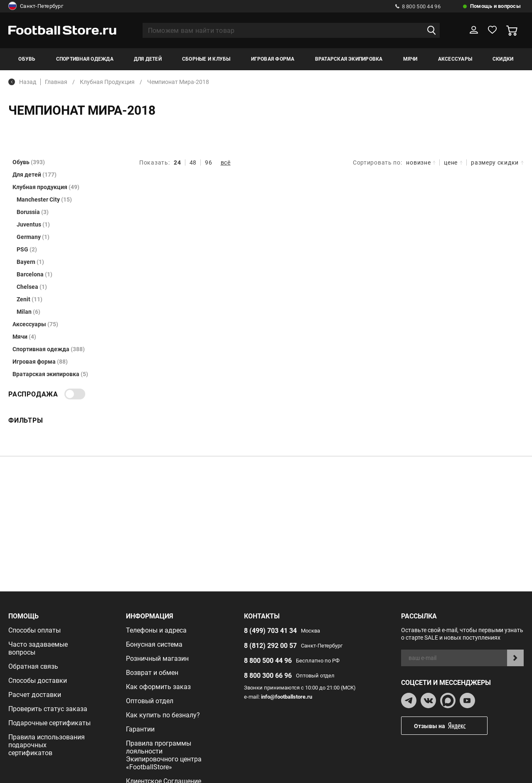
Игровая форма (273, 59)
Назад (22, 82)
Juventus (33, 224)
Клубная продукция (46, 187)
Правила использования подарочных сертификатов (47, 745)
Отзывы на (451, 726)
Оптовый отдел (150, 701)
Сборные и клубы (206, 59)
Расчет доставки (35, 695)
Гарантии (140, 729)
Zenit (30, 299)
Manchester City (44, 199)
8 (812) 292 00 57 (270, 646)
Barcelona (34, 274)
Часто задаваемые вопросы (38, 648)
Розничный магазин (157, 659)
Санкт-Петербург (36, 6)
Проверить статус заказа (48, 709)
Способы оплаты (34, 630)
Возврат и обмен (152, 673)
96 (208, 163)
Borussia (33, 212)
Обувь (27, 59)
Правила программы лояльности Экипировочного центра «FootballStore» (164, 755)
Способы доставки (38, 681)
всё (226, 163)
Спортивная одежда (85, 59)
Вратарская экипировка (349, 59)
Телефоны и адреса (156, 630)
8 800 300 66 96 (268, 676)
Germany (33, 237)
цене (453, 163)
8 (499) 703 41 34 (270, 631)
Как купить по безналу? (163, 715)
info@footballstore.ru (287, 697)
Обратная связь (33, 666)
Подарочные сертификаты (49, 723)
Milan (28, 312)
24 (177, 163)
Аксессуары (455, 59)
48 (193, 163)
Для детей (148, 59)
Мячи (410, 59)
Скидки (503, 59)
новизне (421, 163)
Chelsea (32, 287)
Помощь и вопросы (495, 6)
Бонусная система (154, 644)
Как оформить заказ (158, 687)
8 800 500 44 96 (418, 6)
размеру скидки (497, 163)
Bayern (30, 262)
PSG (27, 249)
